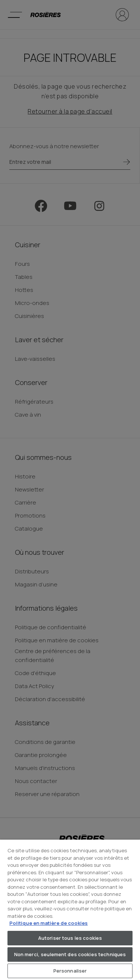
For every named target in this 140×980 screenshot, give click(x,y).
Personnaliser (70, 971)
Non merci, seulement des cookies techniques (70, 954)
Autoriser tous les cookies (70, 938)
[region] (70, 910)
